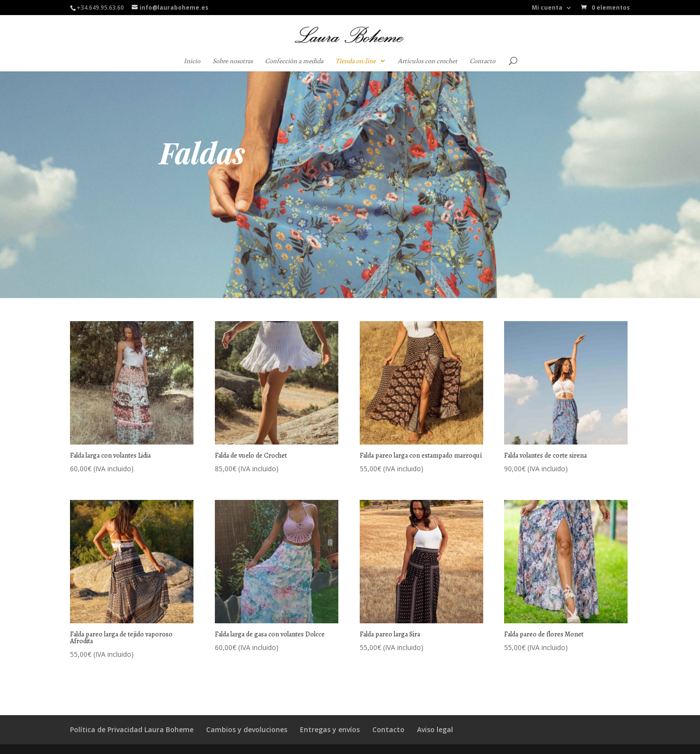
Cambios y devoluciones (247, 729)
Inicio (192, 61)
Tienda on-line (356, 61)
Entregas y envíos (330, 729)
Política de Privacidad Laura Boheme (132, 729)
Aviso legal (435, 729)
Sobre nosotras (233, 61)
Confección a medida (294, 61)
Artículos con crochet (428, 61)
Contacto (482, 61)
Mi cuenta (547, 8)
